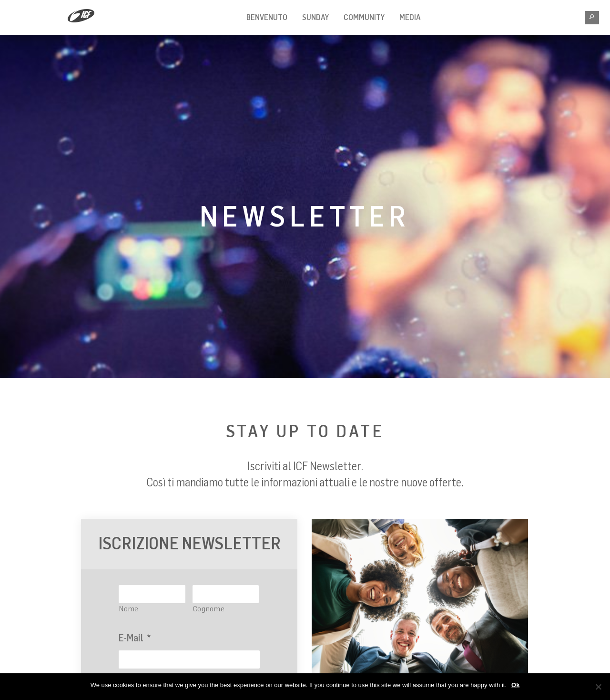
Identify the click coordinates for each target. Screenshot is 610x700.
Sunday (315, 17)
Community (364, 17)
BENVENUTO (267, 17)
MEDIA (410, 17)
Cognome (209, 608)
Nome (129, 608)
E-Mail (135, 638)
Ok (515, 685)
